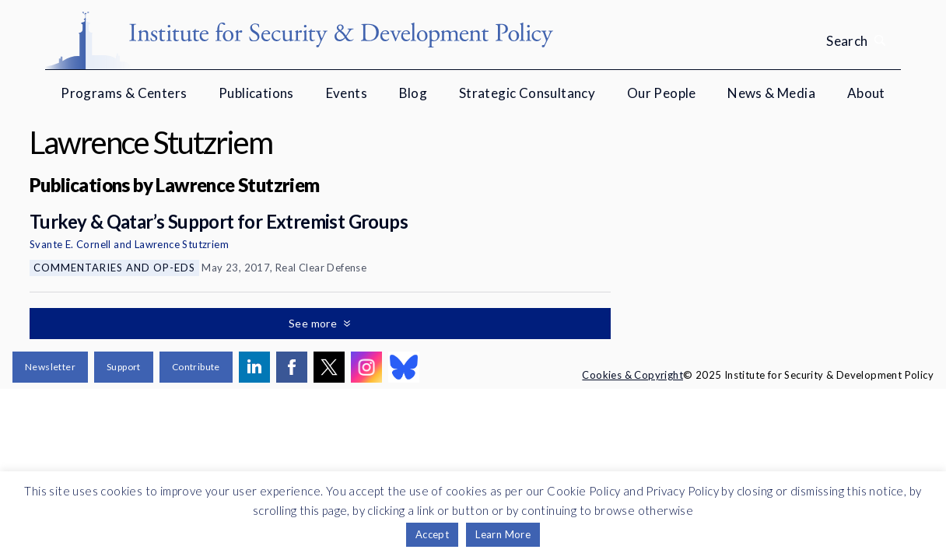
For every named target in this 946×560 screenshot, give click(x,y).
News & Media (771, 93)
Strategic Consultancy (527, 93)
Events (347, 93)
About (866, 93)
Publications (256, 93)
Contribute (196, 367)
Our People (662, 93)
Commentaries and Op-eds (114, 268)
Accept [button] (432, 534)
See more (314, 323)
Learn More (503, 534)
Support (124, 367)
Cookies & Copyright (632, 375)
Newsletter (50, 367)
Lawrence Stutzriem (182, 244)
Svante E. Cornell (70, 244)
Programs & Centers (124, 93)
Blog (413, 93)
